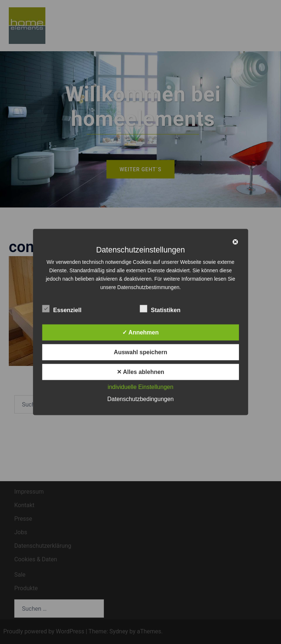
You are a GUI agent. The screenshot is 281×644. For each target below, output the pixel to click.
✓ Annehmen (140, 332)
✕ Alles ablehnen (140, 372)
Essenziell (62, 309)
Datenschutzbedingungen (140, 399)
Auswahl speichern (140, 352)
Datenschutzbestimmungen (149, 287)
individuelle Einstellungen (140, 387)
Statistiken (160, 309)
